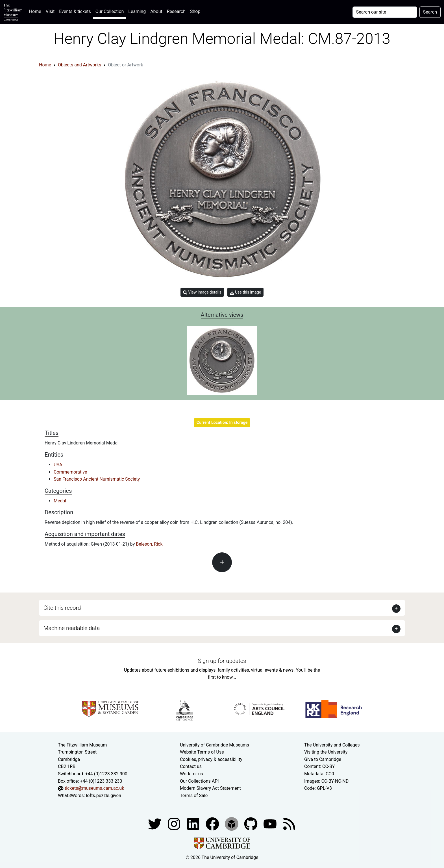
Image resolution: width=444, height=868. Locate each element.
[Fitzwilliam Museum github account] (251, 824)
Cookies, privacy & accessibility (211, 759)
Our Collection (110, 11)
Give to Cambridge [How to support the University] (323, 759)
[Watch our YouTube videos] (271, 824)
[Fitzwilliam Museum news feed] (289, 824)
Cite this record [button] (62, 608)
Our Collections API (199, 781)
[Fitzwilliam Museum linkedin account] (213, 824)
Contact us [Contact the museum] (191, 766)
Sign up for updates (222, 661)
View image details (202, 292)
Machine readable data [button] (72, 628)
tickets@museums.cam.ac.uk (94, 788)
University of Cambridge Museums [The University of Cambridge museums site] (215, 745)
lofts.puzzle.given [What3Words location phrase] (103, 796)
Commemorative (70, 472)
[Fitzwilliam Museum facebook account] (194, 824)
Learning (137, 11)
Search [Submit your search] (430, 12)
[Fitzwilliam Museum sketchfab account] (232, 824)
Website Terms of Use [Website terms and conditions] (202, 752)
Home (36, 11)
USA (58, 465)
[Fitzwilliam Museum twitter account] (155, 824)
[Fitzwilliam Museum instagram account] (175, 824)
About (156, 11)
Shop (195, 11)
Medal (60, 501)
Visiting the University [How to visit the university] (326, 752)
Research (176, 11)
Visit (50, 11)
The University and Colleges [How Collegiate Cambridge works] (332, 745)
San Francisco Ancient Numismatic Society (97, 479)
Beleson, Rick (149, 544)
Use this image (246, 292)
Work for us (191, 774)
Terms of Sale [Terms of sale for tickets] (194, 796)
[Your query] (385, 12)
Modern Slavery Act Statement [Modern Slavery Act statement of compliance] (210, 788)
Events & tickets (75, 11)
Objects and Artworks (80, 65)
